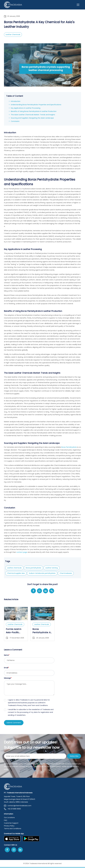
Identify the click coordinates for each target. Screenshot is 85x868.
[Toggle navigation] (78, 5)
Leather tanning (52, 568)
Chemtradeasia (66, 573)
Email (6, 668)
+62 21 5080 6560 (12, 809)
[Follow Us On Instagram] (14, 850)
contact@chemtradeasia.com (18, 806)
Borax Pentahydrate (69, 447)
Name (7, 655)
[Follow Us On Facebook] (7, 850)
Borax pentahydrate (33, 568)
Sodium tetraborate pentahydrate (42, 573)
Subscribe (74, 756)
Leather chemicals (14, 568)
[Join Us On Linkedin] (20, 850)
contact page (22, 552)
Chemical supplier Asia (16, 573)
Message (8, 678)
